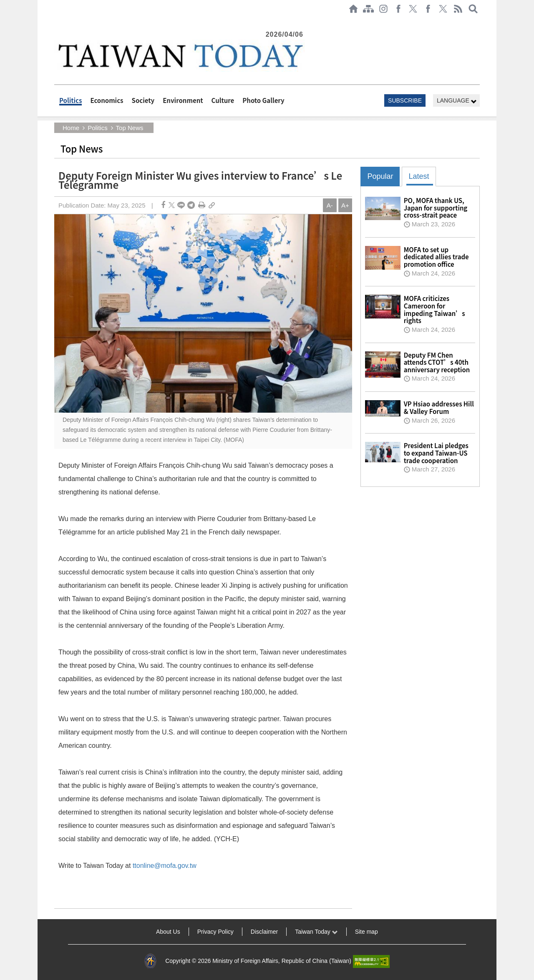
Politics (71, 100)
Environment (183, 100)
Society (143, 100)
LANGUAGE (457, 101)
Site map (366, 932)
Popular (380, 176)
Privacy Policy (215, 932)
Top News (130, 128)
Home (71, 128)
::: (57, 22)
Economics (107, 100)
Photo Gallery (263, 100)
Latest (419, 176)
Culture (223, 100)
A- (330, 205)
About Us (168, 932)
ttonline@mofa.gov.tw (165, 866)
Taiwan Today (316, 932)
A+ (345, 205)
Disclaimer (264, 932)
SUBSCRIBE (405, 100)
